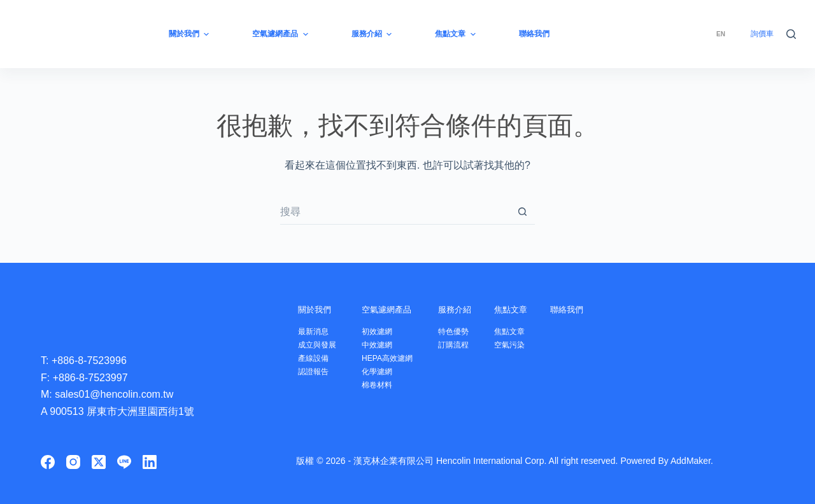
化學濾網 (381, 371)
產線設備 (315, 358)
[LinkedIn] (150, 462)
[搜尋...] (395, 212)
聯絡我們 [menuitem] (534, 34)
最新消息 (315, 331)
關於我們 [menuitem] (190, 34)
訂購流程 (462, 345)
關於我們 (318, 309)
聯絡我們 (583, 309)
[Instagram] (73, 462)
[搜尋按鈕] (522, 212)
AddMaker (691, 461)
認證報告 (315, 371)
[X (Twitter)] (99, 462)
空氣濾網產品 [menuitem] (281, 34)
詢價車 (762, 34)
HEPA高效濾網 (392, 358)
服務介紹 (465, 309)
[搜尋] (791, 34)
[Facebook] (48, 462)
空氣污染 (520, 345)
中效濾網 (381, 345)
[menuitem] (721, 34)
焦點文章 (524, 309)
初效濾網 (381, 331)
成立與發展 (319, 345)
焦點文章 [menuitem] (457, 34)
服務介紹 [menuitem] (373, 34)
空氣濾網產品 (395, 309)
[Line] (124, 462)
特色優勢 (462, 331)
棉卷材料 (381, 385)
